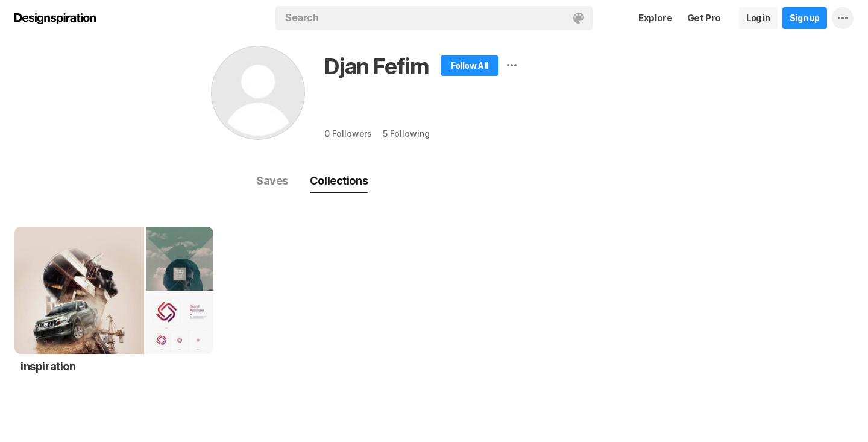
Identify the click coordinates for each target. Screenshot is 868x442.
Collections (339, 181)
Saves (272, 181)
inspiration (48, 366)
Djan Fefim (377, 66)
